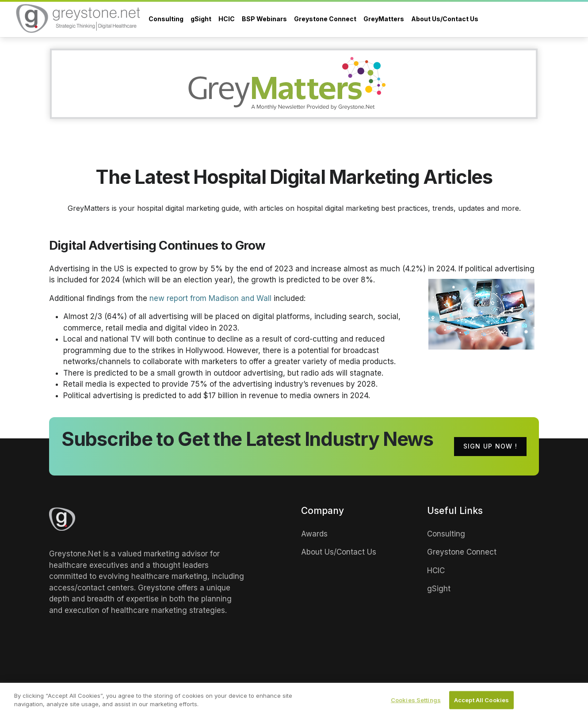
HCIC (227, 19)
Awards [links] (314, 534)
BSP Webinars (264, 19)
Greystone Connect (325, 19)
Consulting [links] (446, 534)
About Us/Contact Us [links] (339, 552)
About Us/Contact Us (445, 19)
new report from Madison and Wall (210, 298)
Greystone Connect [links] (462, 552)
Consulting (166, 19)
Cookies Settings (416, 701)
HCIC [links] (436, 571)
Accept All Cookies (481, 701)
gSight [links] (439, 589)
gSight (201, 19)
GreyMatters (384, 19)
